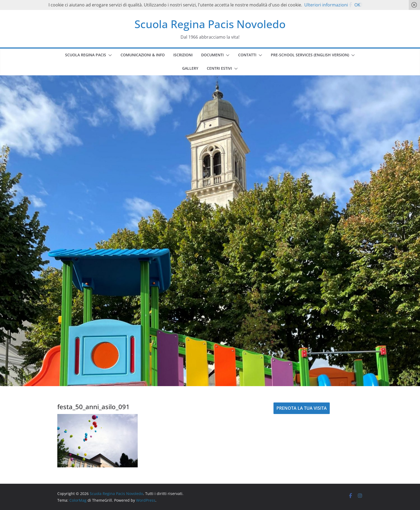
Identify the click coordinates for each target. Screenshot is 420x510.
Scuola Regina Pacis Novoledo (210, 24)
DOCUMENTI (212, 55)
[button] (109, 55)
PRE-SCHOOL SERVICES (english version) (310, 55)
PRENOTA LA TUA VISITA (302, 408)
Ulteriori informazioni (326, 5)
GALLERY (190, 68)
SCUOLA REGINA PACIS (86, 55)
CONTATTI (247, 55)
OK (357, 5)
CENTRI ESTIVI (219, 68)
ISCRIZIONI (183, 55)
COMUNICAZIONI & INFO (143, 55)
